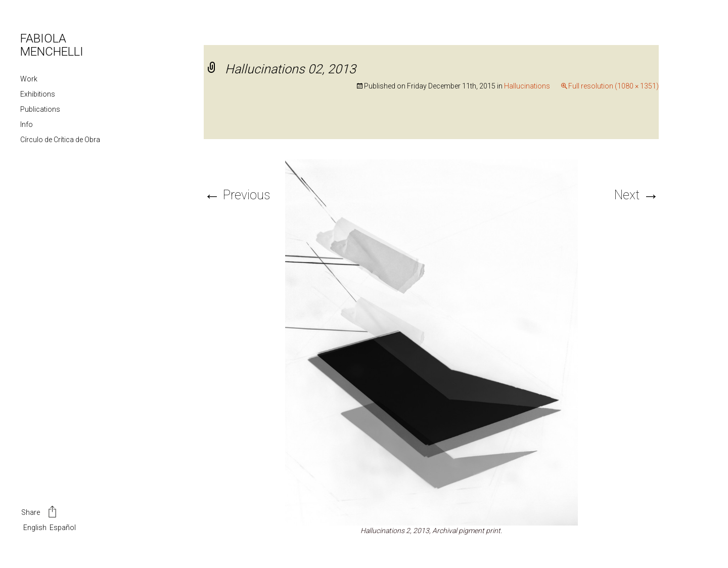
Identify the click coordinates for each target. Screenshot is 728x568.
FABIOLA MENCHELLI (52, 45)
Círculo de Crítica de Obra (60, 140)
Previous (237, 195)
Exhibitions (38, 94)
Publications (40, 109)
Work (29, 79)
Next (636, 195)
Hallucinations (527, 86)
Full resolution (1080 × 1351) (613, 86)
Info (27, 124)
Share (40, 513)
